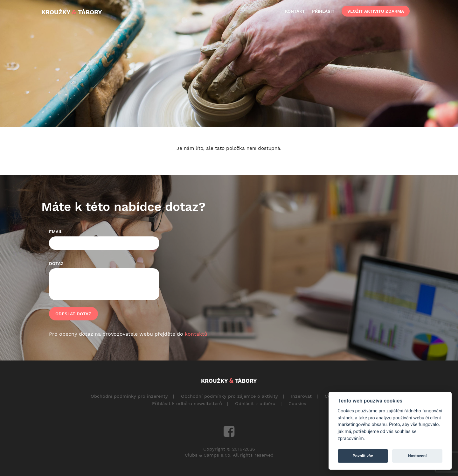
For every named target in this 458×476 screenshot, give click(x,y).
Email (56, 232)
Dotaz (56, 263)
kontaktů (196, 334)
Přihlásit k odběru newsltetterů (187, 403)
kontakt (295, 11)
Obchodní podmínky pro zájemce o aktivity (229, 396)
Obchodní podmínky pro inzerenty (129, 396)
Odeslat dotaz (73, 314)
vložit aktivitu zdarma (376, 11)
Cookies (297, 403)
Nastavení (417, 456)
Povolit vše (363, 456)
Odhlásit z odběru (255, 403)
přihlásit (323, 11)
